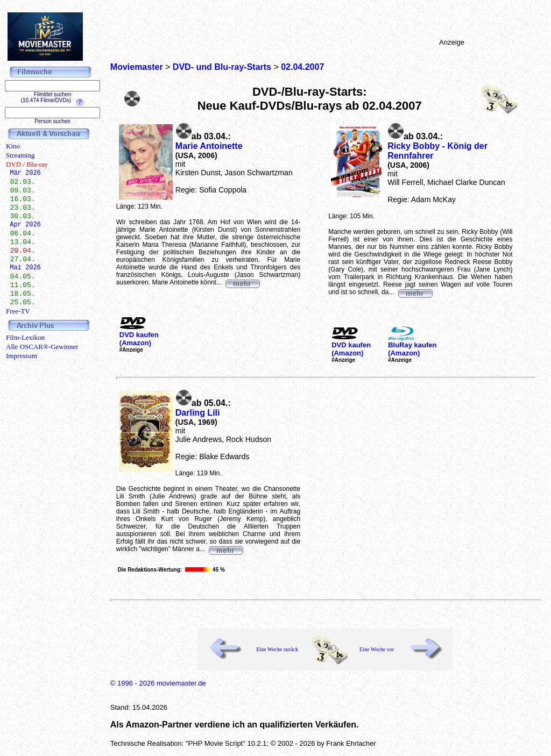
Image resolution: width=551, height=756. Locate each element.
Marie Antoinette (209, 146)
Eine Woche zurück (277, 649)
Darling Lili (198, 413)
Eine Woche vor (377, 649)
